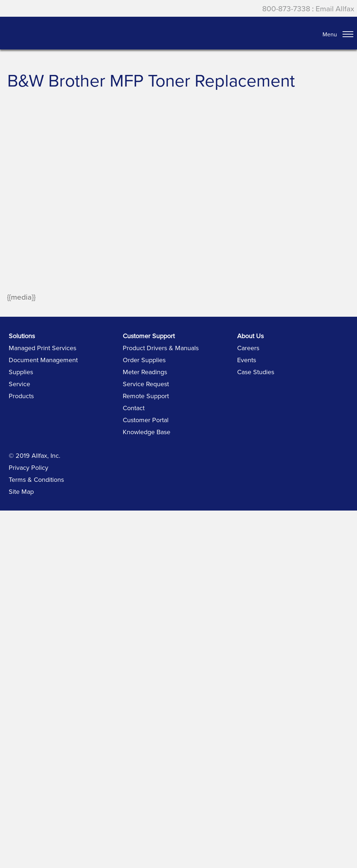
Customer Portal (146, 420)
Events (247, 360)
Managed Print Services (42, 348)
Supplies (21, 372)
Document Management (43, 360)
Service (19, 384)
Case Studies (256, 372)
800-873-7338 (286, 8)
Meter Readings (145, 372)
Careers (248, 348)
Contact (134, 408)
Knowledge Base (147, 432)
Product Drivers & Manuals (161, 348)
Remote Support (146, 396)
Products (21, 396)
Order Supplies (144, 360)
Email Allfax (335, 8)
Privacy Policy (29, 467)
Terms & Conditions (36, 479)
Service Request (146, 384)
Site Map (21, 491)
